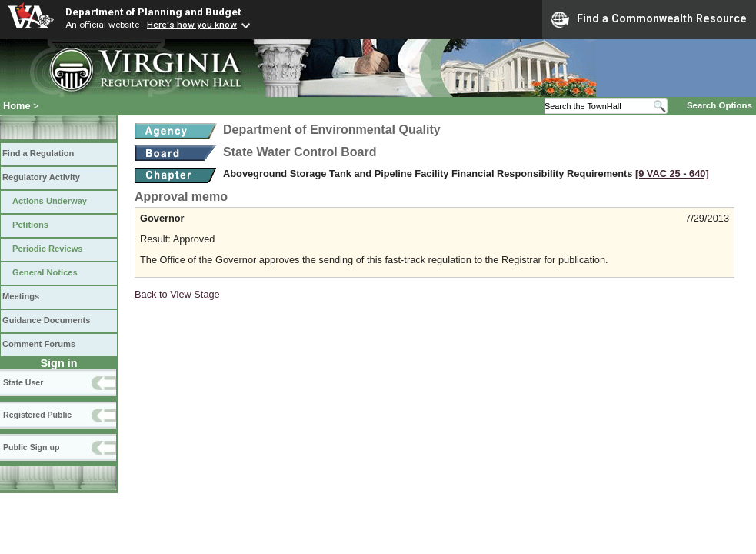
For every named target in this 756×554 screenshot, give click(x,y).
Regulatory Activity (41, 177)
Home (17, 106)
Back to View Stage (177, 294)
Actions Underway (50, 201)
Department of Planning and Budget (153, 12)
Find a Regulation (38, 153)
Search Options (719, 105)
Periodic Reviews (48, 249)
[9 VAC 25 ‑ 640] (672, 174)
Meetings (21, 296)
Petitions (30, 225)
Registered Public (37, 415)
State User (23, 382)
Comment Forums (39, 344)
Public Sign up (31, 447)
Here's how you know (192, 25)
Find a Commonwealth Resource (649, 19)
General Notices (45, 272)
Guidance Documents (46, 320)
